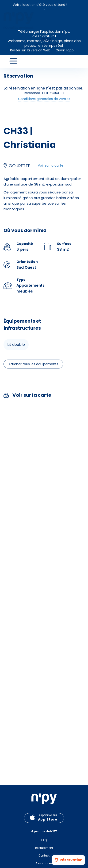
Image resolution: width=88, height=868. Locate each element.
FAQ (44, 840)
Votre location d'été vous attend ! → (42, 5)
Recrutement (44, 848)
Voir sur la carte (51, 165)
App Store (48, 820)
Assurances (44, 863)
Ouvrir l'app (65, 50)
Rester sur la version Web (30, 50)
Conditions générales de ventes (44, 99)
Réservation (68, 860)
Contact (44, 856)
